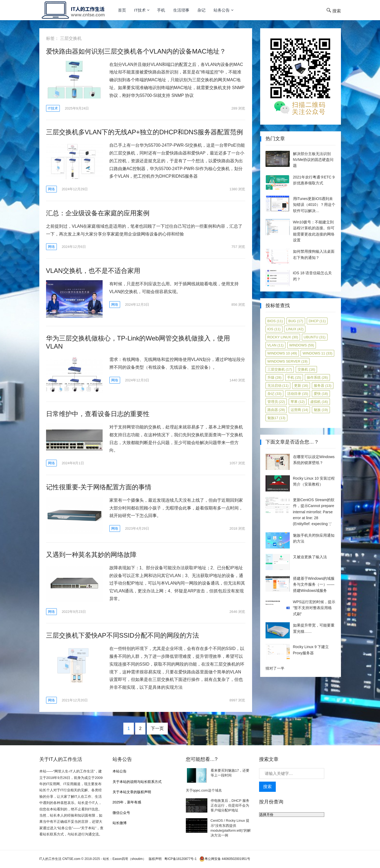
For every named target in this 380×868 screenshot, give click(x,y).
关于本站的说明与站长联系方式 (137, 782)
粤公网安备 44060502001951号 (225, 859)
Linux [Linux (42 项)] (295, 329)
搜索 (267, 787)
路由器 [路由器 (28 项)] (276, 410)
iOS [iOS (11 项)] (274, 329)
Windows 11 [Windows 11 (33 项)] (317, 353)
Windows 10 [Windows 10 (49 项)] (282, 353)
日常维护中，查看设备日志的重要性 (98, 414)
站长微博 (120, 823)
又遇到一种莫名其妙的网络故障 (91, 555)
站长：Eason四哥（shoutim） (124, 859)
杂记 (201, 10)
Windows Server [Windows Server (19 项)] (287, 361)
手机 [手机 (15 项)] (294, 377)
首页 (122, 10)
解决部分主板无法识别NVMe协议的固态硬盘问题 (313, 160)
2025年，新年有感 (127, 802)
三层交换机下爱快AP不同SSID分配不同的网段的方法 (123, 635)
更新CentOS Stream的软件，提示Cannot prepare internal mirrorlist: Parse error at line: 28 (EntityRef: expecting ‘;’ (314, 512)
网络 (51, 189)
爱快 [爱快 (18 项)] (321, 394)
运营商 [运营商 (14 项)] (299, 410)
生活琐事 (181, 10)
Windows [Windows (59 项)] (302, 345)
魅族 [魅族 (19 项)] (321, 410)
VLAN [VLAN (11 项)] (276, 345)
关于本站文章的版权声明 (132, 792)
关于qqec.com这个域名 (204, 790)
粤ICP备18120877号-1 (180, 859)
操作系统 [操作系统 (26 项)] (317, 377)
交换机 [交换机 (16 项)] (306, 369)
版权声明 (155, 859)
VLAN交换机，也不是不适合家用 (93, 271)
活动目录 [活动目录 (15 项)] (298, 394)
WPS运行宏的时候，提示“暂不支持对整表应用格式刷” (314, 608)
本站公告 (120, 771)
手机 (161, 10)
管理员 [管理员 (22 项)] (276, 402)
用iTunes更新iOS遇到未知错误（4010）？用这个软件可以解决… (314, 205)
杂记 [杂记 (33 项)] (275, 394)
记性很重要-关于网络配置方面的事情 (99, 487)
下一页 (157, 728)
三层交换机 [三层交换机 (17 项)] (280, 369)
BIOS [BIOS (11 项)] (275, 321)
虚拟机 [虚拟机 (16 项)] (319, 402)
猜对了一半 (275, 668)
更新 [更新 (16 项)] (301, 386)
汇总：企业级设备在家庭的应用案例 (98, 213)
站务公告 (222, 10)
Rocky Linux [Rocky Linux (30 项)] (283, 337)
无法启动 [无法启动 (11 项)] (278, 386)
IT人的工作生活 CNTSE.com (60, 859)
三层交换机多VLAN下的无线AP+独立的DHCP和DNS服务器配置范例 (144, 132)
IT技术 (140, 10)
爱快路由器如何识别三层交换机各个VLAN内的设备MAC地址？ (136, 51)
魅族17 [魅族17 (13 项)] (276, 418)
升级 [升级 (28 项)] (275, 377)
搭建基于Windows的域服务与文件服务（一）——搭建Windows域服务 (314, 584)
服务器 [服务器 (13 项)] (323, 386)
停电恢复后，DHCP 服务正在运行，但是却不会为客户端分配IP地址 (230, 805)
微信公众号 (121, 813)
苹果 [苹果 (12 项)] (298, 402)
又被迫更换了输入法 (310, 557)
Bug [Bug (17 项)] (296, 321)
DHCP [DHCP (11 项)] (317, 321)
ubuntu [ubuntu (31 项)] (315, 337)
